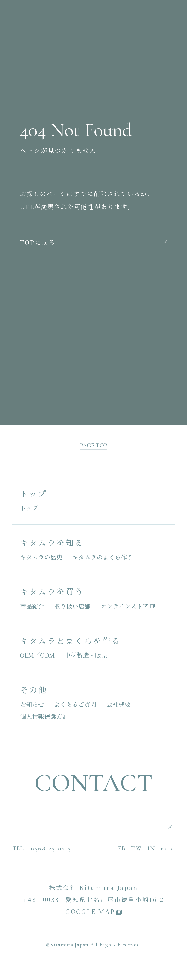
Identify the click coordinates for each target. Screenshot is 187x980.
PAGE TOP (93, 445)
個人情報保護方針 (44, 716)
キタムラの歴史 (41, 557)
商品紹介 (32, 606)
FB (122, 848)
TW (137, 848)
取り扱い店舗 (72, 606)
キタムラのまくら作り (103, 557)
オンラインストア (125, 606)
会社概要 (119, 704)
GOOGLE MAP (90, 912)
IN (151, 848)
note (168, 848)
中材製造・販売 (86, 655)
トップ (29, 508)
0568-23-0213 (51, 848)
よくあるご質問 (75, 704)
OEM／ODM (37, 655)
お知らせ (32, 704)
